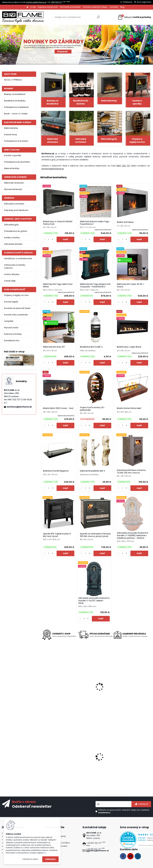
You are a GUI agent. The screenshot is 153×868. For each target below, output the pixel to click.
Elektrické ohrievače (14, 183)
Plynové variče (11, 328)
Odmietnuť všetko (30, 859)
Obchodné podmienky (70, 7)
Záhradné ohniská (13, 244)
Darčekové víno (12, 341)
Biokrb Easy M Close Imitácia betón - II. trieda (56, 762)
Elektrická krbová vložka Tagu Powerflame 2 (95, 223)
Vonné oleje (10, 281)
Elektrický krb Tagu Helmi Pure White (58, 285)
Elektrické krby (11, 128)
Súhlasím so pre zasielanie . (124, 811)
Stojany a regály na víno (16, 295)
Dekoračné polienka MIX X (92, 471)
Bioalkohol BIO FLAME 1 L (91, 347)
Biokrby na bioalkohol (15, 94)
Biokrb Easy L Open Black (129, 347)
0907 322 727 (123, 166)
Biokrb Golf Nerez (125, 222)
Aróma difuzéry (12, 274)
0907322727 (57, 2)
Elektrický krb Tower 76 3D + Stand (92, 693)
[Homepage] (27, 7)
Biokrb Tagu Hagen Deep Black (131, 692)
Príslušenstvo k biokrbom (16, 107)
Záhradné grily (11, 225)
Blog (122, 7)
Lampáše (9, 321)
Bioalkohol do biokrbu (15, 101)
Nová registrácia (144, 2)
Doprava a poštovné (48, 7)
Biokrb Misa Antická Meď (91, 761)
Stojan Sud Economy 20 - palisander (93, 409)
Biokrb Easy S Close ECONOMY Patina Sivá (58, 223)
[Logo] (23, 17)
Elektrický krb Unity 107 (54, 347)
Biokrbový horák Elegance (56, 471)
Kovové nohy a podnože (16, 315)
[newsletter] (141, 804)
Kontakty (114, 7)
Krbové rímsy (11, 135)
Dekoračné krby (12, 168)
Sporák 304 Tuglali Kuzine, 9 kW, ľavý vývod (57, 535)
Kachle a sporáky (13, 155)
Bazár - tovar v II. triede (16, 114)
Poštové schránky (13, 334)
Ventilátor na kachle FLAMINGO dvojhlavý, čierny (131, 762)
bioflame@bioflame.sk (36, 2)
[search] (98, 18)
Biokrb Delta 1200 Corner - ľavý (58, 408)
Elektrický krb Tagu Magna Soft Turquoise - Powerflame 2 (95, 285)
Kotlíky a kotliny (12, 238)
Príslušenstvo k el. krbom (16, 141)
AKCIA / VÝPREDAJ (13, 80)
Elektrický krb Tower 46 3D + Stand (131, 285)
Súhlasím (50, 859)
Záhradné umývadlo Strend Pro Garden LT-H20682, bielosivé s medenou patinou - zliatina (133, 536)
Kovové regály (11, 302)
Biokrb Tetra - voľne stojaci (55, 692)
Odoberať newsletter (32, 806)
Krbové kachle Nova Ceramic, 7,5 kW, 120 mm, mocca (131, 472)
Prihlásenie (128, 2)
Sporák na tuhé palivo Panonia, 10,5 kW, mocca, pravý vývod (95, 535)
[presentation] (41, 685)
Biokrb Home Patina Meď (129, 408)
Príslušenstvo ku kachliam (17, 162)
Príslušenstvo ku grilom (16, 231)
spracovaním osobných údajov (123, 810)
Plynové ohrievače (13, 189)
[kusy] (49, 239)
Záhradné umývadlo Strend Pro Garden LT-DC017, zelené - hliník (94, 601)
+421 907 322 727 (94, 843)
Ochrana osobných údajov (95, 7)
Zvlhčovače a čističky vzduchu (15, 266)
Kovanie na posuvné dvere (17, 308)
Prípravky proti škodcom (16, 210)
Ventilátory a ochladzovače (18, 259)
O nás (33, 7)
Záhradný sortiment (14, 204)
